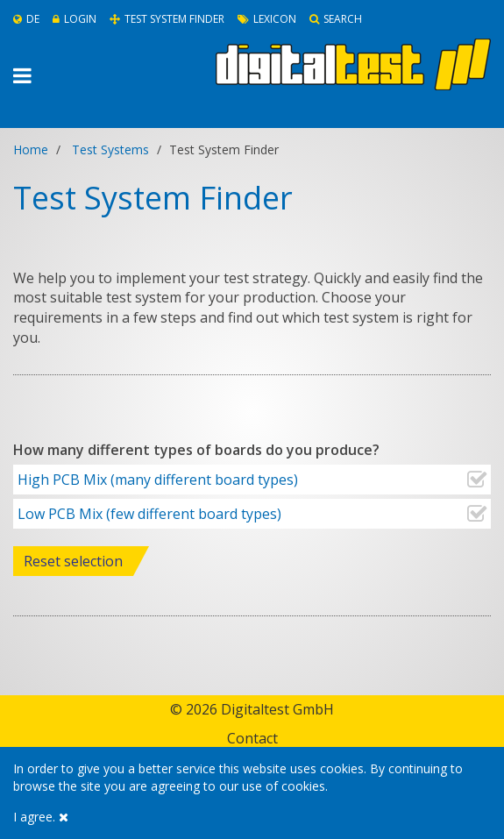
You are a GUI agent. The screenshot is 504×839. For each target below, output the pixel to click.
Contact (252, 738)
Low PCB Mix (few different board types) (147, 514)
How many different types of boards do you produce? (196, 450)
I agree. (41, 817)
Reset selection (73, 561)
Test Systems (110, 149)
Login (75, 19)
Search (336, 19)
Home (31, 149)
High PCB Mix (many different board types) (156, 480)
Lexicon (267, 19)
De (26, 19)
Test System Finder (167, 19)
